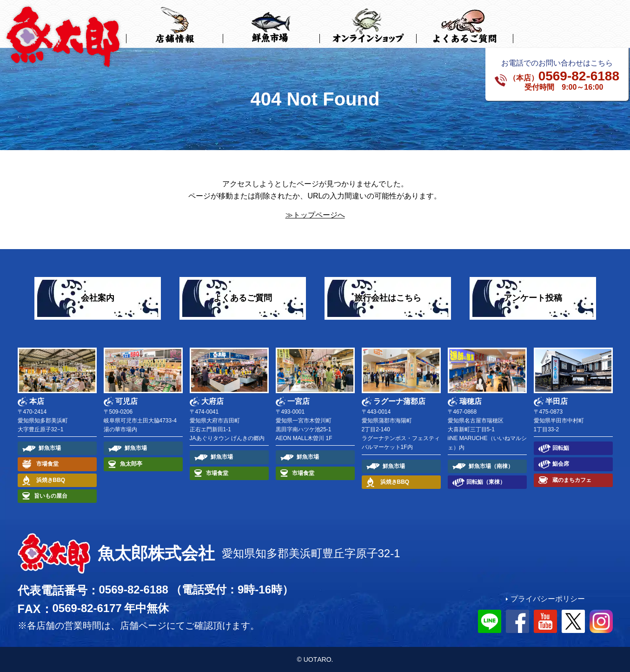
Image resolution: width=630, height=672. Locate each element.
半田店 (557, 401)
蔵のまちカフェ (572, 480)
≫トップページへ (315, 215)
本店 (37, 401)
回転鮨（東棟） (486, 482)
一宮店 (298, 401)
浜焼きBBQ (51, 480)
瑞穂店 (471, 401)
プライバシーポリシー (548, 599)
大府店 (212, 401)
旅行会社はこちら (388, 298)
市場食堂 (47, 464)
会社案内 (98, 298)
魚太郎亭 (131, 464)
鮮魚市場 (50, 448)
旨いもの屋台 (51, 495)
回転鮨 (561, 448)
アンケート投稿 (533, 298)
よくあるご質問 (243, 298)
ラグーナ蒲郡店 (399, 401)
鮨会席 (561, 464)
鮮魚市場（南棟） (491, 466)
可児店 (126, 401)
